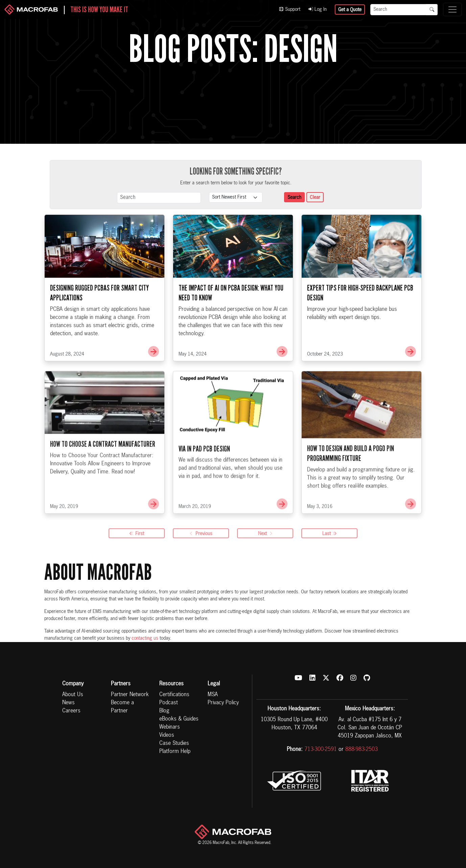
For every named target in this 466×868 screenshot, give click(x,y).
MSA (213, 695)
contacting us (145, 638)
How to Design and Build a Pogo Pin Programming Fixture (351, 476)
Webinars (170, 727)
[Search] (398, 10)
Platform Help (175, 752)
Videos (167, 735)
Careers (71, 711)
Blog (164, 711)
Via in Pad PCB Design (204, 471)
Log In (318, 9)
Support (290, 9)
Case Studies (174, 744)
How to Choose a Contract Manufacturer (103, 466)
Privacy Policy (223, 703)
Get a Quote (350, 10)
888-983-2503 (362, 750)
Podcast (169, 703)
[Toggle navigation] (452, 9)
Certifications (174, 695)
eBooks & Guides (179, 719)
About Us (73, 695)
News (68, 703)
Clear (315, 198)
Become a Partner (122, 707)
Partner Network (130, 695)
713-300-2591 (321, 750)
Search (294, 198)
